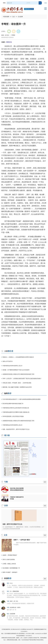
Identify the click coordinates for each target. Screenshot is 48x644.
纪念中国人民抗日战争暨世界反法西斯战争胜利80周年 (17, 489)
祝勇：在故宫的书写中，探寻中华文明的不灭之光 (16, 429)
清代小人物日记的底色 (9, 559)
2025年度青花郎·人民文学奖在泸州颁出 (13, 416)
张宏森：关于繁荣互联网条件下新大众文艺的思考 (16, 370)
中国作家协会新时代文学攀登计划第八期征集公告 (16, 412)
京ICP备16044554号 (15, 629)
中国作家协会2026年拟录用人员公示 (12, 366)
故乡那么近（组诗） (16, 607)
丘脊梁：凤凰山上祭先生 (9, 564)
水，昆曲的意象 (14, 591)
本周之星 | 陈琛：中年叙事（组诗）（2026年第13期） (17, 383)
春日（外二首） (14, 601)
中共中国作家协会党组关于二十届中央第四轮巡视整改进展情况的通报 (21, 399)
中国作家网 (6, 17)
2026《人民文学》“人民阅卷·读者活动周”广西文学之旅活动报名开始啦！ (22, 379)
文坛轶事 (20, 17)
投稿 (4, 3)
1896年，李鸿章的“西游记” (10, 555)
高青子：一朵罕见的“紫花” (22, 540)
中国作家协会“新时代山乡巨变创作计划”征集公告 (16, 408)
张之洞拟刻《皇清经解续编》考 (11, 568)
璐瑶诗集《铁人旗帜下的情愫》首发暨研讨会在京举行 (17, 387)
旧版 (45, 3)
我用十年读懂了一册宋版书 (10, 572)
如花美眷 (13, 614)
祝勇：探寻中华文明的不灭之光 (12, 524)
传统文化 (9, 42)
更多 (45, 482)
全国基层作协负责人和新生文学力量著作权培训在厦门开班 (18, 374)
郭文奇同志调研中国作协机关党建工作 (13, 404)
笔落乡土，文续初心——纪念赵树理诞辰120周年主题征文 (18, 357)
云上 (11, 583)
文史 (14, 17)
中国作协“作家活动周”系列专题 (17, 498)
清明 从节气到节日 (8, 361)
